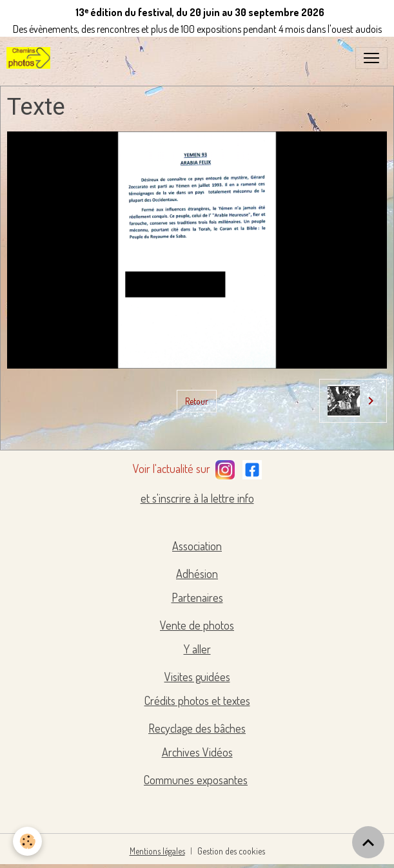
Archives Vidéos (197, 752)
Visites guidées (197, 677)
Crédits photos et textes (197, 700)
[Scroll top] (368, 842)
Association (197, 546)
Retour (197, 401)
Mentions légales (157, 851)
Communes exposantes (196, 780)
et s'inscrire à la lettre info (197, 498)
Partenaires (197, 597)
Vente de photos (197, 625)
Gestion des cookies (231, 851)
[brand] (31, 58)
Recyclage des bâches (197, 728)
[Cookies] (27, 841)
